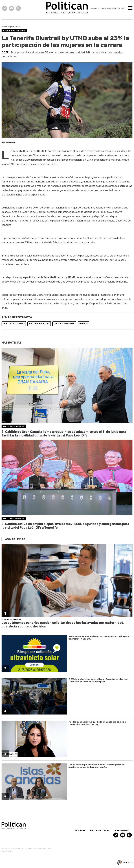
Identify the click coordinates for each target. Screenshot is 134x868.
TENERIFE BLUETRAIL (64, 324)
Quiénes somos (121, 831)
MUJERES (83, 324)
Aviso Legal (80, 831)
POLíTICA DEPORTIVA (39, 324)
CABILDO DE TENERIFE (14, 324)
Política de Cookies (100, 831)
